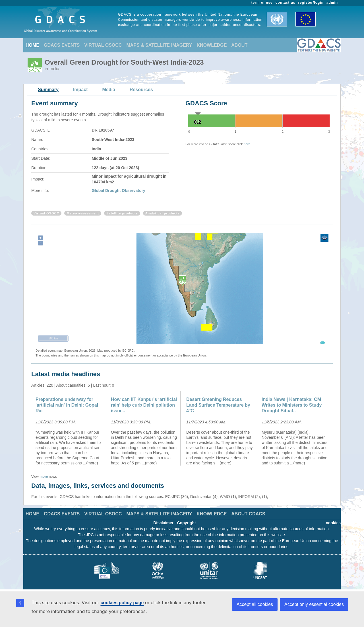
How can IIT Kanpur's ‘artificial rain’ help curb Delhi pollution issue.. (144, 405)
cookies (333, 523)
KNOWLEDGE (212, 45)
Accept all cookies (255, 604)
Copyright (187, 523)
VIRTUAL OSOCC (103, 45)
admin (332, 3)
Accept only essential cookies (314, 604)
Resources (141, 90)
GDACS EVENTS (62, 45)
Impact (80, 90)
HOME (32, 45)
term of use (262, 3)
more (44, 477)
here (247, 144)
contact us (286, 3)
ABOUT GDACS (248, 514)
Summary (48, 90)
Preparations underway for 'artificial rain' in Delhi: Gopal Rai (67, 405)
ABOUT (239, 45)
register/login (311, 3)
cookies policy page (122, 603)
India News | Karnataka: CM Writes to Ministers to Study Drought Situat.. (292, 405)
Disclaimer (163, 523)
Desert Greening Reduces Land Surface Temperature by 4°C (218, 405)
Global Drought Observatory (119, 190)
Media (109, 90)
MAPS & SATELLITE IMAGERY (159, 45)
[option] (69, 428)
